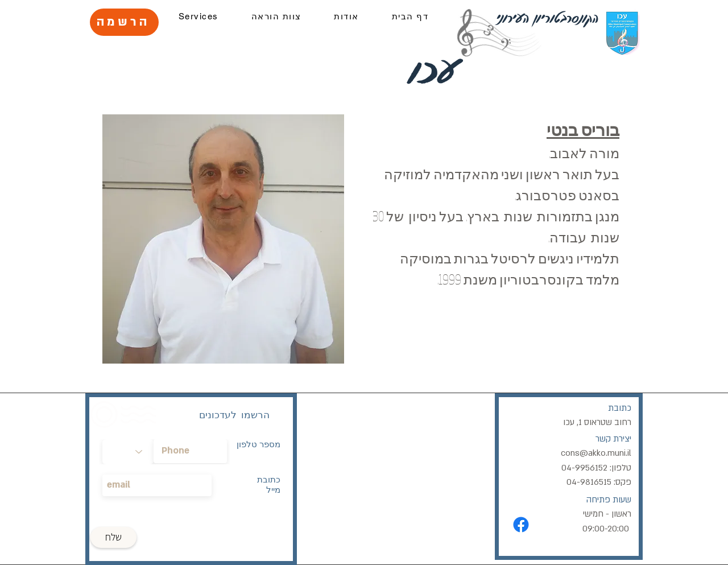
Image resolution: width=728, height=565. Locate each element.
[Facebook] (521, 525)
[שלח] (113, 537)
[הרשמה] (124, 22)
